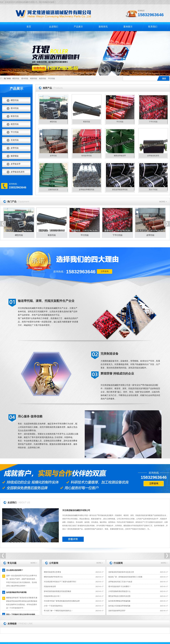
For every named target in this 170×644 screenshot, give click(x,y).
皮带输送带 (16, 164)
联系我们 (153, 27)
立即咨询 (105, 271)
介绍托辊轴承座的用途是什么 (119, 591)
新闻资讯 (103, 27)
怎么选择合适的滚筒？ (15, 571)
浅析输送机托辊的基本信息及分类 (121, 572)
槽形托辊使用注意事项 (52, 572)
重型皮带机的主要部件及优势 (119, 596)
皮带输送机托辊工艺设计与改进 (120, 582)
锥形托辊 (34, 79)
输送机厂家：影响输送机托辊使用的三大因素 (125, 577)
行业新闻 (118, 563)
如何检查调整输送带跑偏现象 (119, 601)
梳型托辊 (42, 79)
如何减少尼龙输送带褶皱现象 (119, 606)
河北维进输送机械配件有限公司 (76, 510)
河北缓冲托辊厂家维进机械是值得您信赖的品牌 (62, 601)
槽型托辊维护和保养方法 (53, 577)
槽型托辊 (16, 79)
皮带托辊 (15, 148)
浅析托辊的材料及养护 (117, 611)
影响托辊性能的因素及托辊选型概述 (58, 591)
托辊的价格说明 (50, 586)
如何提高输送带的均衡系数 (16, 593)
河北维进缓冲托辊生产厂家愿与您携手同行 (60, 582)
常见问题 (12, 563)
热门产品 (18, 202)
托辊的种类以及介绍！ (52, 596)
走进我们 (54, 27)
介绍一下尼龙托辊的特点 (53, 606)
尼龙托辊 (15, 140)
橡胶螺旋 (15, 156)
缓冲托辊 (25, 79)
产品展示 (78, 27)
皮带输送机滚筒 (18, 172)
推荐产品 (53, 88)
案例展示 (128, 27)
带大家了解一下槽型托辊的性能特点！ (58, 611)
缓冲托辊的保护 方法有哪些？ (120, 586)
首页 (29, 27)
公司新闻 (54, 563)
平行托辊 (51, 79)
